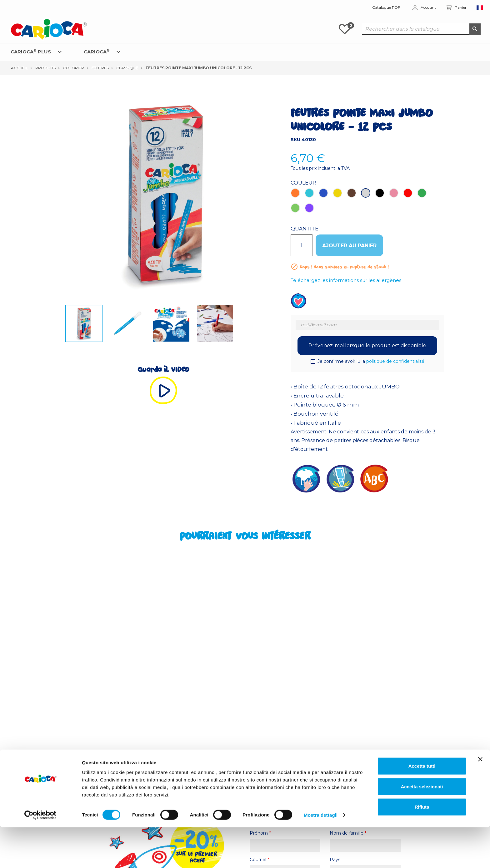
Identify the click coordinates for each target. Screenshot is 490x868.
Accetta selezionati (422, 827)
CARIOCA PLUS (31, 51)
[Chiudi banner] (480, 800)
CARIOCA (97, 51)
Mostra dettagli (321, 856)
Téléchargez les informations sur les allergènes (346, 280)
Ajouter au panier (349, 246)
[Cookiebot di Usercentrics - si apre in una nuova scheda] (40, 856)
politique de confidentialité (395, 361)
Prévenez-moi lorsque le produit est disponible (367, 345)
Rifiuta (422, 848)
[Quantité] (302, 245)
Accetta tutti (422, 807)
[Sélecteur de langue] (480, 8)
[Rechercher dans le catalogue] (421, 29)
